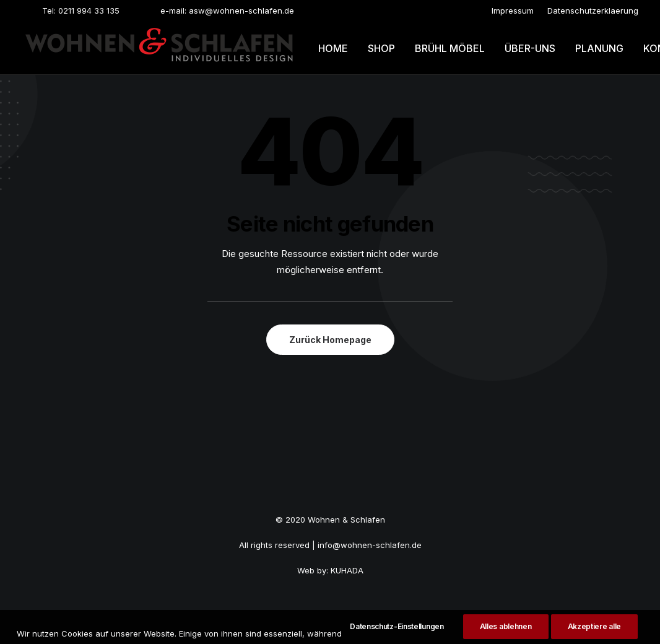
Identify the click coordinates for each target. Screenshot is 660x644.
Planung (599, 48)
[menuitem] (513, 11)
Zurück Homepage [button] (330, 340)
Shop (381, 48)
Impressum (513, 11)
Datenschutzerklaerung (593, 11)
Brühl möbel (450, 48)
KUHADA (347, 570)
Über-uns (530, 48)
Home (333, 48)
